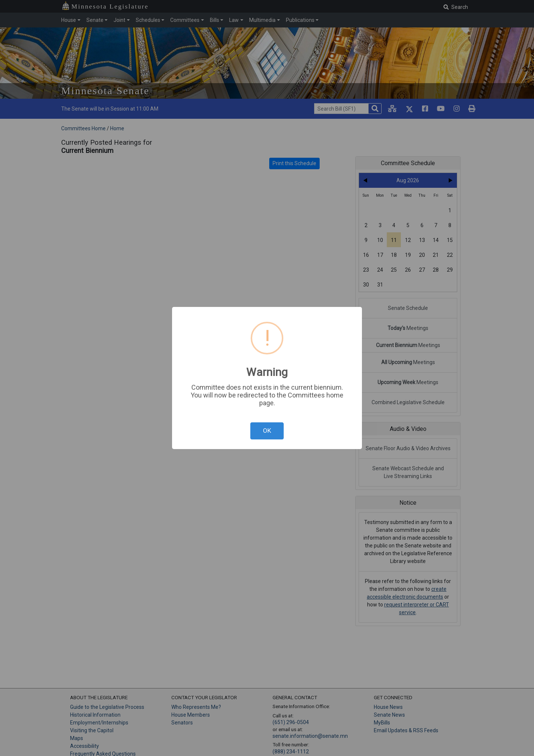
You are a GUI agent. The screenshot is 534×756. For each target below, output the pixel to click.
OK (267, 431)
